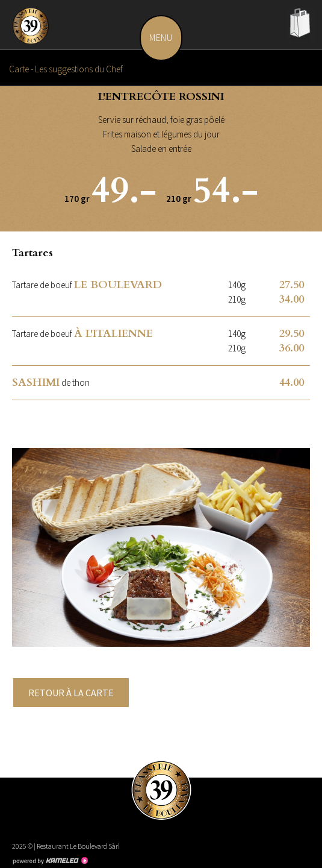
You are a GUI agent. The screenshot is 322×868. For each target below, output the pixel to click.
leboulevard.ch (33, 30)
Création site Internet (50, 861)
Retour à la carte (71, 693)
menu (166, 38)
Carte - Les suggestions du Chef (161, 68)
